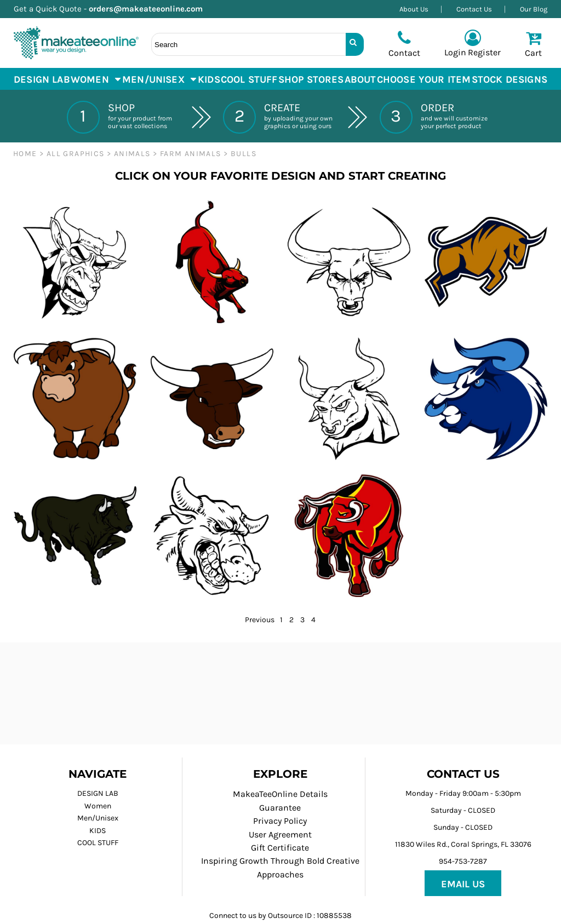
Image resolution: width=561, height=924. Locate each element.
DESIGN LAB (98, 793)
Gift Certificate (280, 848)
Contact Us (474, 9)
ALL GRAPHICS (76, 154)
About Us (414, 9)
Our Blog (534, 9)
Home (25, 154)
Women (98, 806)
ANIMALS (132, 154)
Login (455, 52)
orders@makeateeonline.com (150, 9)
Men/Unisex (98, 818)
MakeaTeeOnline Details (280, 794)
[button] (96, 79)
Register (484, 52)
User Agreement (280, 834)
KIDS (98, 831)
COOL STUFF (98, 843)
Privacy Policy (280, 821)
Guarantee (280, 808)
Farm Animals (191, 154)
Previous (260, 620)
